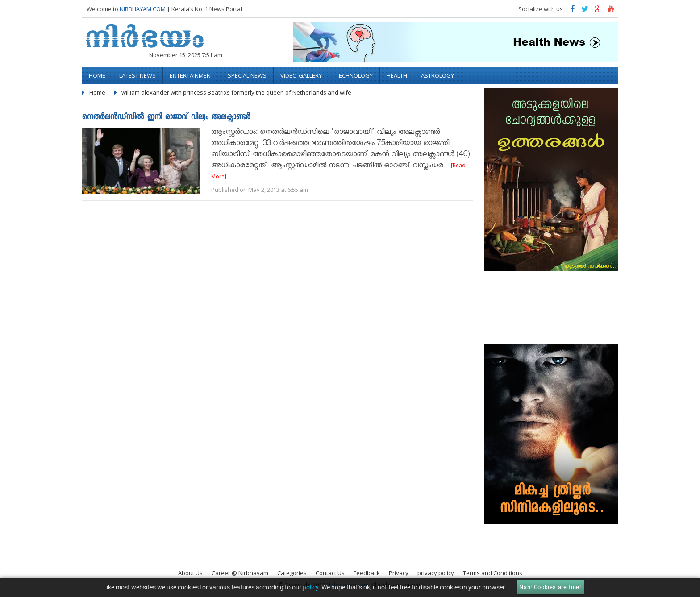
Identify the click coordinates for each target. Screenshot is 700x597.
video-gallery (301, 75)
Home (97, 75)
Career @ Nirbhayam (240, 573)
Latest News (137, 75)
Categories (292, 573)
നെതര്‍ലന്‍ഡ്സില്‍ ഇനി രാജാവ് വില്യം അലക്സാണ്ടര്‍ (166, 118)
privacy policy (436, 573)
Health (397, 75)
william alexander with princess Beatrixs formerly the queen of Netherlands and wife (236, 92)
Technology (354, 75)
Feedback (367, 573)
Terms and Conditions (493, 573)
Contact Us (330, 573)
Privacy (399, 573)
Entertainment (192, 75)
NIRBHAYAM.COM (143, 9)
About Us (190, 573)
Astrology (437, 75)
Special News (247, 75)
